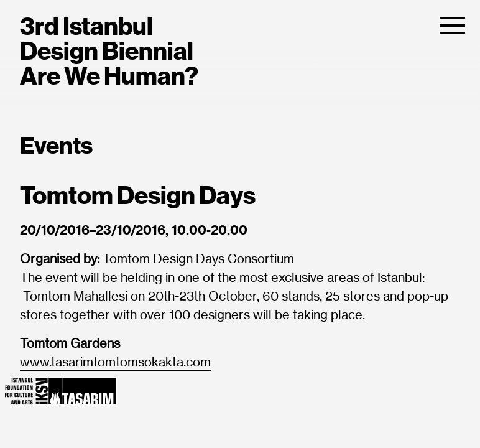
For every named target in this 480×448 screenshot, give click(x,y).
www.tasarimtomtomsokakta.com (115, 363)
